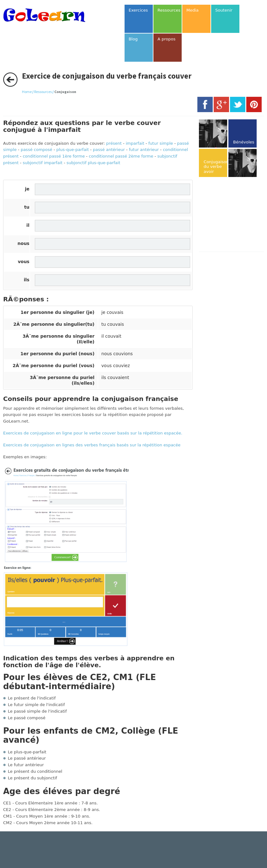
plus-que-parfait (73, 150)
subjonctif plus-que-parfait (93, 163)
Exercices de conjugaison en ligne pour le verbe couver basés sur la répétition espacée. (93, 433)
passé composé (37, 150)
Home (27, 92)
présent (114, 143)
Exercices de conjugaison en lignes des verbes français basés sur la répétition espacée (92, 445)
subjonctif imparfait (43, 163)
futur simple (161, 143)
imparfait (135, 143)
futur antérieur (144, 150)
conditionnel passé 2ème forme (121, 156)
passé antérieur (109, 150)
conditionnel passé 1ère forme (54, 156)
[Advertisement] (233, 215)
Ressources (43, 92)
